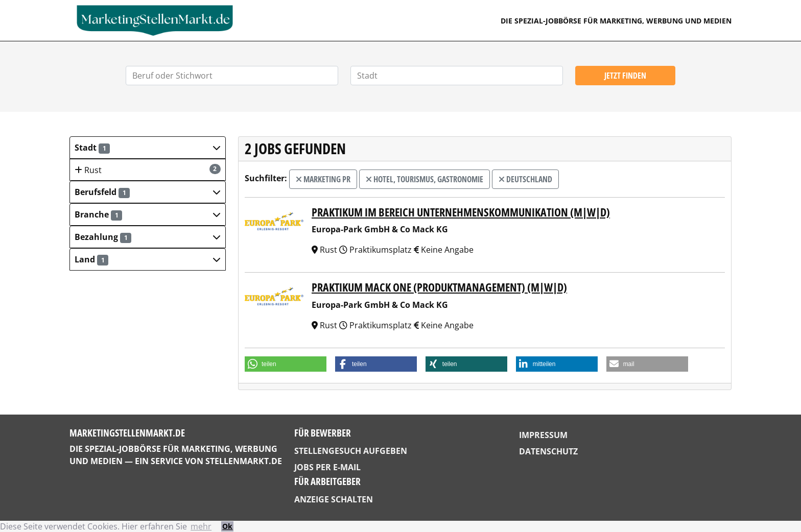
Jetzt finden (625, 76)
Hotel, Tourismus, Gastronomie (425, 179)
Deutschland (525, 179)
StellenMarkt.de (244, 461)
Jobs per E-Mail (327, 467)
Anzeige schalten (334, 499)
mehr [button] (201, 526)
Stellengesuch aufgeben (351, 451)
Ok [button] (227, 526)
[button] (148, 148)
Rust (148, 170)
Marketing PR (323, 179)
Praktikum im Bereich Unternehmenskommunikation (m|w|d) (461, 212)
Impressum (543, 435)
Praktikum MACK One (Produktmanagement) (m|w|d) (439, 287)
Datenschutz (548, 451)
